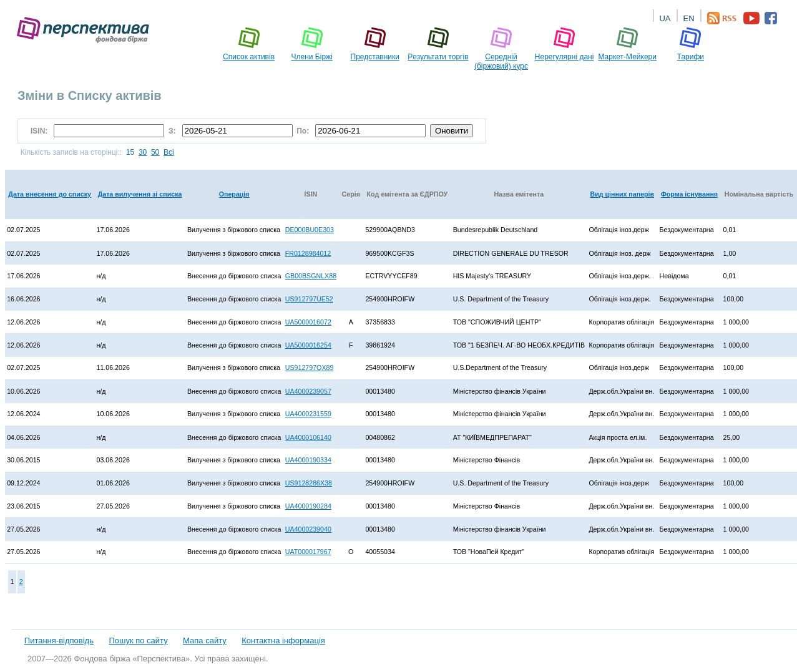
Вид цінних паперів (623, 194)
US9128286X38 (309, 483)
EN (688, 18)
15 (130, 152)
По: (304, 131)
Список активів (249, 44)
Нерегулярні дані (565, 44)
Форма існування (689, 194)
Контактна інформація (283, 640)
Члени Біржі (312, 44)
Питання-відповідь (59, 640)
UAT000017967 (308, 552)
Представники (375, 44)
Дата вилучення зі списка (140, 194)
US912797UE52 (309, 299)
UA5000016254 (308, 345)
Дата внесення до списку (50, 194)
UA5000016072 (308, 322)
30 (143, 152)
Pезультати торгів (438, 44)
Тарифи (691, 44)
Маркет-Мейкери (627, 44)
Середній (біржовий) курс (501, 48)
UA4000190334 (308, 460)
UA (665, 18)
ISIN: (41, 131)
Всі (169, 152)
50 (155, 152)
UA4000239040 (308, 529)
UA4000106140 (308, 437)
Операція (234, 194)
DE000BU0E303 (310, 230)
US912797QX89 (310, 368)
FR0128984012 (308, 253)
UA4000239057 (308, 391)
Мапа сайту (205, 640)
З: (174, 131)
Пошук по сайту (138, 640)
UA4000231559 (308, 414)
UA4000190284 (308, 506)
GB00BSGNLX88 (311, 276)
